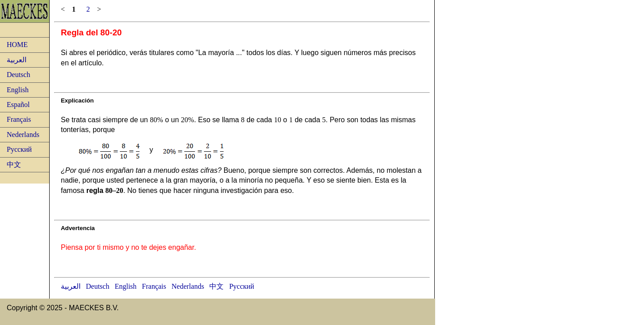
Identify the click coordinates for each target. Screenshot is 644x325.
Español (18, 105)
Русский (19, 149)
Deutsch (18, 75)
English (18, 90)
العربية (17, 60)
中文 (14, 165)
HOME (17, 45)
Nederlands (23, 135)
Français (19, 119)
